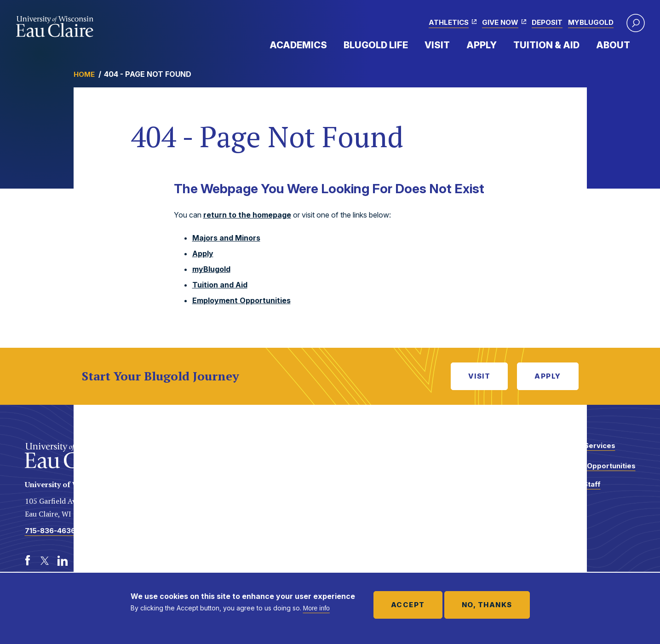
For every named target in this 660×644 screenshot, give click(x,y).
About (613, 45)
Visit (437, 45)
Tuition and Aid (220, 285)
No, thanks (487, 605)
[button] (636, 23)
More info (316, 608)
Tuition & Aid (546, 45)
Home (84, 74)
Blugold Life (376, 45)
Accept (408, 605)
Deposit (547, 22)
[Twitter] (45, 561)
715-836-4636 (50, 531)
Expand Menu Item (332, 45)
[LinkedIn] (63, 561)
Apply (482, 45)
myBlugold (591, 22)
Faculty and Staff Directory (571, 489)
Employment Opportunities (241, 300)
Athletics (449, 22)
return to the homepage (247, 215)
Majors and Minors (226, 238)
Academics (298, 45)
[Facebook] (28, 561)
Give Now (500, 22)
